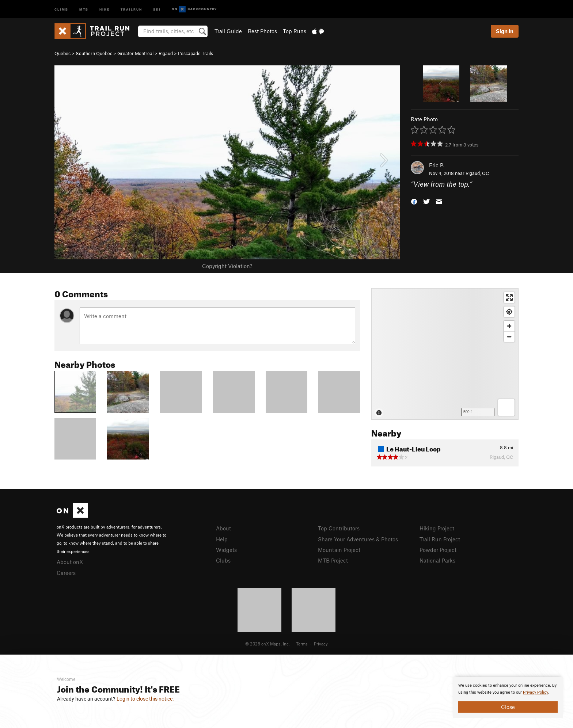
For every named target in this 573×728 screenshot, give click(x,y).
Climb (61, 9)
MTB (84, 9)
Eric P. (436, 165)
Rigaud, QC (477, 173)
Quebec (62, 53)
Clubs (223, 560)
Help (222, 539)
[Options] (506, 407)
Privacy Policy (536, 692)
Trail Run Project (440, 539)
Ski (157, 9)
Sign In (505, 31)
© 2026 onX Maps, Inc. (267, 644)
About (223, 528)
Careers (66, 573)
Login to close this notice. (145, 699)
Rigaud (166, 53)
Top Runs (295, 31)
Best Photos (262, 31)
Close (508, 707)
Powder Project (438, 550)
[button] (414, 201)
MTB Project (333, 560)
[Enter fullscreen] (509, 298)
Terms (302, 644)
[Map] (445, 354)
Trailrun (131, 9)
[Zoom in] (509, 326)
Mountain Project (339, 550)
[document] (508, 697)
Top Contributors (339, 528)
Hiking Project (437, 528)
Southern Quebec (94, 53)
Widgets (226, 550)
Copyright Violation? (227, 266)
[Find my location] (509, 312)
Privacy (321, 644)
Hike (105, 9)
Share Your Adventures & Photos (358, 539)
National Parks (437, 560)
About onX (70, 562)
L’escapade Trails (196, 53)
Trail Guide (228, 31)
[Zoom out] (509, 337)
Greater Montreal (135, 53)
